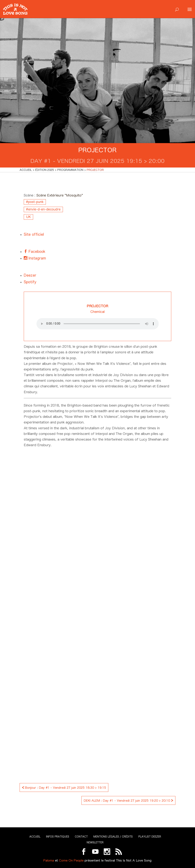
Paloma (49, 860)
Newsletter (95, 842)
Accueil (35, 837)
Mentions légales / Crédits (113, 837)
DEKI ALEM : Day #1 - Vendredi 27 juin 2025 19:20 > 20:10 (128, 800)
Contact (81, 837)
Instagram (37, 258)
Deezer (30, 275)
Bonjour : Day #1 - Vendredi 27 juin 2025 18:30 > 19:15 (64, 787)
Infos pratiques (58, 837)
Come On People (71, 860)
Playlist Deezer (150, 837)
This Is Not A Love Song (134, 860)
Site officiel (34, 234)
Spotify (30, 282)
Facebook (36, 251)
